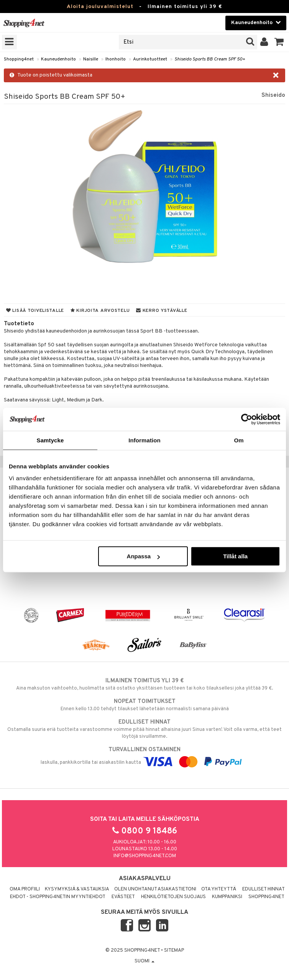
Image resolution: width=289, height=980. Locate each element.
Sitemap (174, 951)
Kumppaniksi (227, 897)
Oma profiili (25, 889)
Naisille (91, 59)
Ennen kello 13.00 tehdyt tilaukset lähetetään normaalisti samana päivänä (144, 705)
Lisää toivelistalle (35, 311)
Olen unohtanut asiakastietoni (155, 889)
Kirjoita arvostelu (100, 311)
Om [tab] (239, 440)
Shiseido (273, 95)
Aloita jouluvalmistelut (100, 7)
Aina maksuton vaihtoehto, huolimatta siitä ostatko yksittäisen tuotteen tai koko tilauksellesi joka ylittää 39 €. (144, 684)
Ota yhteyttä (219, 889)
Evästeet (123, 897)
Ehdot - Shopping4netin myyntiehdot (58, 897)
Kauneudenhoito (58, 59)
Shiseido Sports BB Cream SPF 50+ (210, 59)
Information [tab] (144, 440)
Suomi (144, 961)
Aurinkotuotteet (150, 59)
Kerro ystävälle (162, 311)
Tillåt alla (235, 556)
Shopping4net (19, 59)
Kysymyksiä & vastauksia (77, 889)
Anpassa (144, 556)
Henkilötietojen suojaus (173, 897)
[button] (279, 42)
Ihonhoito (116, 59)
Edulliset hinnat (264, 889)
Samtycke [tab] (50, 440)
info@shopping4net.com (145, 856)
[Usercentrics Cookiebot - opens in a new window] (247, 419)
